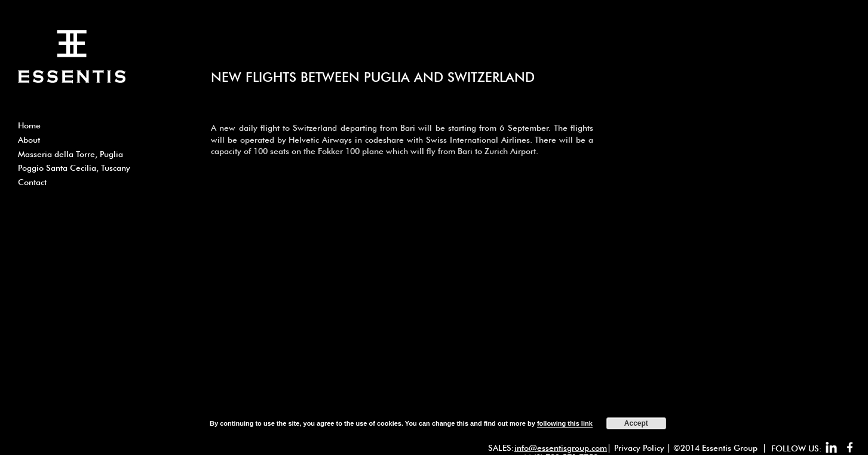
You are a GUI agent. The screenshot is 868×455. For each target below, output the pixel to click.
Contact (32, 182)
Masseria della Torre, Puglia (70, 154)
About (29, 140)
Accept (636, 423)
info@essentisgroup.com (561, 448)
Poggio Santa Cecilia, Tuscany (74, 168)
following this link (565, 423)
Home (29, 125)
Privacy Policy (639, 448)
